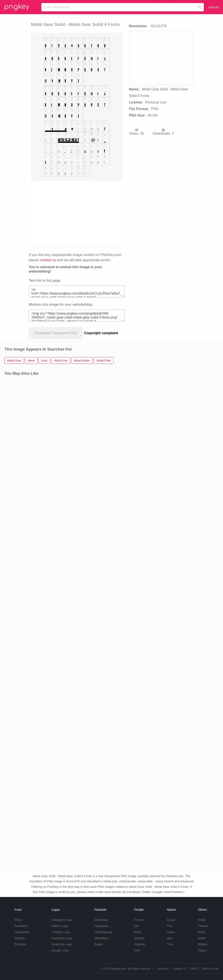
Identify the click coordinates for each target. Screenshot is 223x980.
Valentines (101, 938)
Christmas (101, 920)
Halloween (101, 926)
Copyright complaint (101, 333)
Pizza (18, 920)
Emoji (202, 920)
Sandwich (21, 926)
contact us (48, 260)
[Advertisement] (77, 214)
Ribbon (203, 944)
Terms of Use (210, 969)
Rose (201, 932)
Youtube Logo (61, 932)
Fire (169, 926)
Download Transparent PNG (56, 333)
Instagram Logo (62, 920)
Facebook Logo (62, 938)
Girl (137, 926)
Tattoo (202, 950)
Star (170, 938)
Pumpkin (20, 944)
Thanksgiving (103, 932)
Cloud (171, 920)
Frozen (139, 920)
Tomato (20, 938)
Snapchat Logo (62, 944)
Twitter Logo (60, 926)
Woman (139, 938)
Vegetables (22, 932)
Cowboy (140, 944)
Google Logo (60, 950)
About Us (163, 969)
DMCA (194, 969)
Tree (170, 944)
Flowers (203, 926)
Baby (138, 932)
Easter (99, 944)
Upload (213, 7)
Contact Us (179, 969)
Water (202, 938)
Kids (137, 950)
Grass (171, 932)
